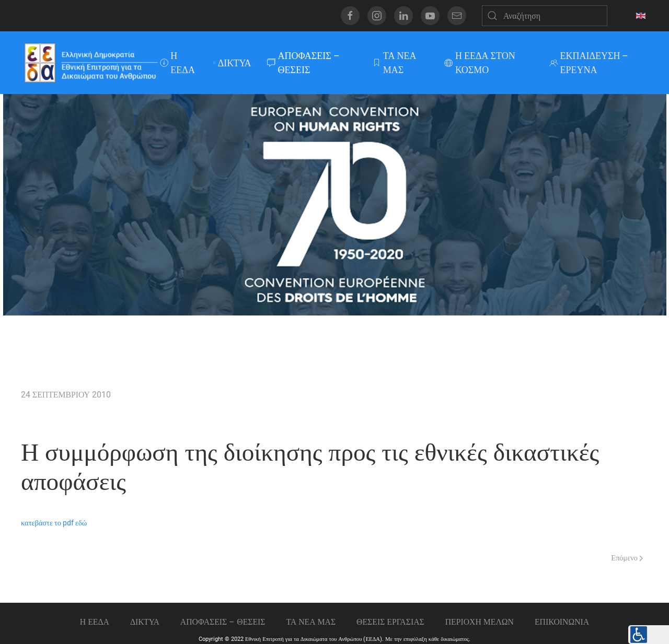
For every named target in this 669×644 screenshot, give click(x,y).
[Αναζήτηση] (545, 16)
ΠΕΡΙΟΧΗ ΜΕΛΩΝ (480, 622)
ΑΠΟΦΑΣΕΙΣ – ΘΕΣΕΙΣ (303, 63)
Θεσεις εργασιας (390, 622)
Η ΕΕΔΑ (177, 63)
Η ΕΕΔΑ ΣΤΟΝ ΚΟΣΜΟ (480, 63)
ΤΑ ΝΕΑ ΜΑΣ (394, 63)
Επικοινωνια (562, 622)
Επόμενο (627, 558)
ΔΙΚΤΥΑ (232, 63)
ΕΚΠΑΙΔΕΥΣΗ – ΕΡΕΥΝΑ (589, 63)
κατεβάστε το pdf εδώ (54, 523)
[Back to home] (90, 63)
